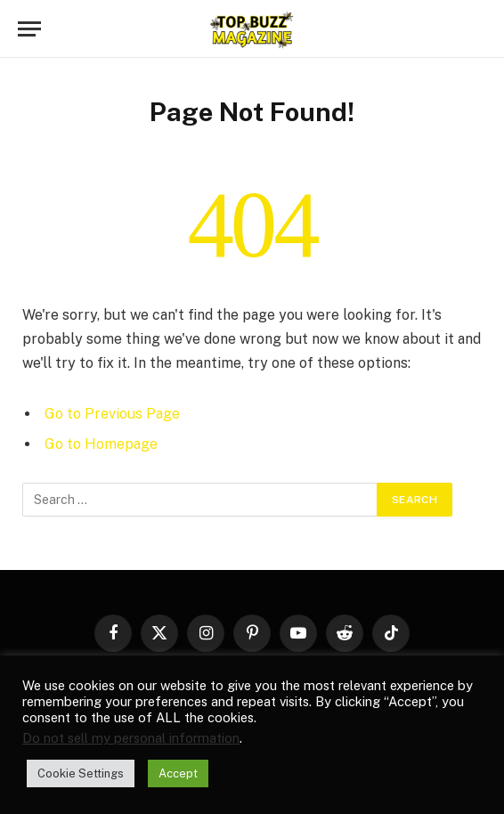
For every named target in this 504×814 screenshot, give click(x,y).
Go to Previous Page (112, 414)
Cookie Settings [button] (81, 773)
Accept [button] (178, 773)
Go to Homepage (101, 444)
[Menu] (29, 29)
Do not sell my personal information (131, 738)
